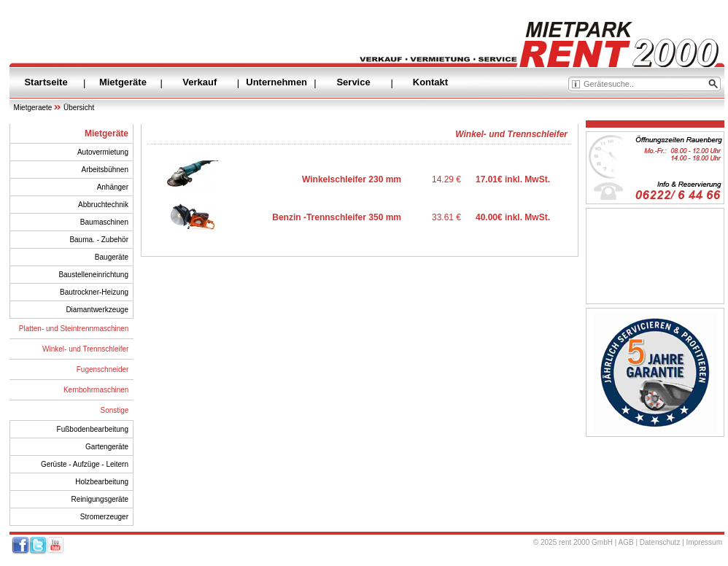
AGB (626, 542)
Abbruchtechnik (103, 205)
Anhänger (113, 187)
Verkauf (200, 82)
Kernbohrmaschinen (96, 390)
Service (353, 82)
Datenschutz (660, 542)
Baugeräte (112, 257)
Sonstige (115, 410)
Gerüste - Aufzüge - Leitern (85, 464)
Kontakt (430, 82)
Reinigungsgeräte (100, 499)
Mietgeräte (123, 82)
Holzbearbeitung (102, 482)
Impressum (704, 542)
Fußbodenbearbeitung (93, 429)
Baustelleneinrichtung (93, 275)
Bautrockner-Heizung (94, 292)
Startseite (46, 82)
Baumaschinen (104, 222)
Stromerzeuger (104, 517)
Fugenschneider (103, 369)
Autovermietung (103, 152)
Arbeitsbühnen (105, 170)
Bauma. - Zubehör (99, 240)
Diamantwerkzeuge (97, 310)
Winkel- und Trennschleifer (85, 349)
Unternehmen (276, 82)
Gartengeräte (107, 447)
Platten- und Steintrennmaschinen (74, 329)
